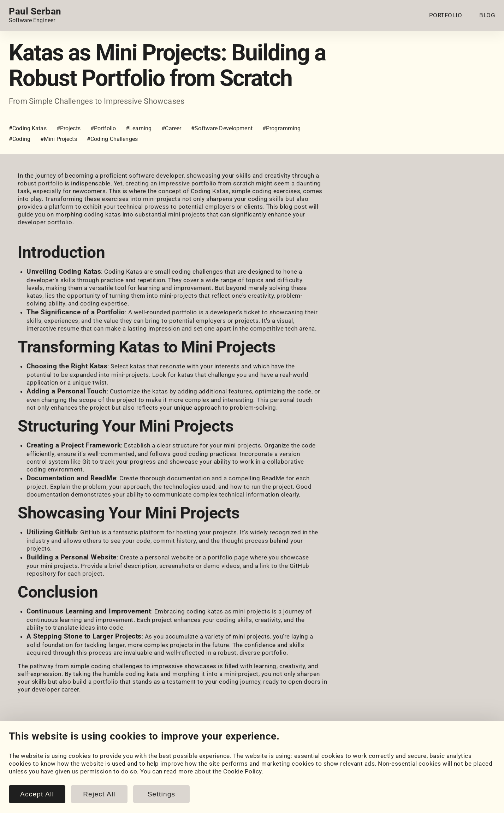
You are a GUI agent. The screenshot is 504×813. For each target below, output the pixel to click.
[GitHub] (34, 746)
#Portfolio (103, 128)
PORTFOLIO (446, 15)
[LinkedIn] (14, 746)
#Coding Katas (28, 128)
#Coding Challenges (112, 139)
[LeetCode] (73, 746)
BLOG (487, 15)
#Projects (69, 128)
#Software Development (222, 128)
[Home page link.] (35, 15)
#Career (171, 128)
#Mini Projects (59, 139)
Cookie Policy (243, 806)
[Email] (93, 746)
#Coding (20, 139)
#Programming (282, 128)
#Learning (139, 128)
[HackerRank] (53, 746)
